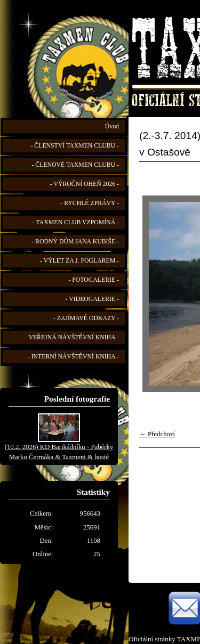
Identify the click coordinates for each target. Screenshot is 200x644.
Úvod (112, 127)
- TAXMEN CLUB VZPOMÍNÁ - (76, 222)
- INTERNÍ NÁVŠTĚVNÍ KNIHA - (73, 357)
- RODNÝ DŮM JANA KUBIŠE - (75, 242)
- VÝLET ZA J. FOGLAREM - (79, 261)
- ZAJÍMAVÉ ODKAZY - (86, 318)
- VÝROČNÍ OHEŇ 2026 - (85, 184)
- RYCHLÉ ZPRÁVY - (90, 203)
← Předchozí (157, 434)
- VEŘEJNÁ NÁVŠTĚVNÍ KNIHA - (72, 337)
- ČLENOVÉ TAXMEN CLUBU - (75, 165)
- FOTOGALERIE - (94, 280)
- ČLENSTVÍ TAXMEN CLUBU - (75, 146)
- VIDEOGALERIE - (92, 299)
